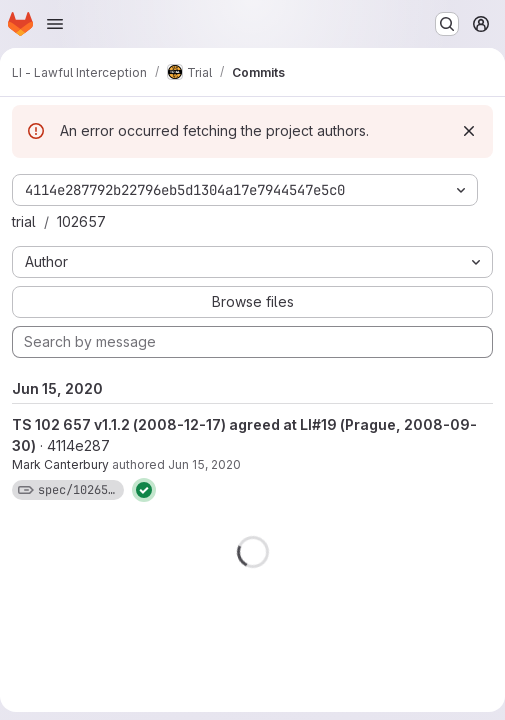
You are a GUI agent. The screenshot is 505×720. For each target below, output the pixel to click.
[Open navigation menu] (55, 24)
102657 (81, 221)
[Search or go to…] (447, 24)
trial (24, 221)
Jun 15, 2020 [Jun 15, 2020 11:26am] (204, 464)
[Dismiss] (469, 131)
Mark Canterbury (60, 464)
